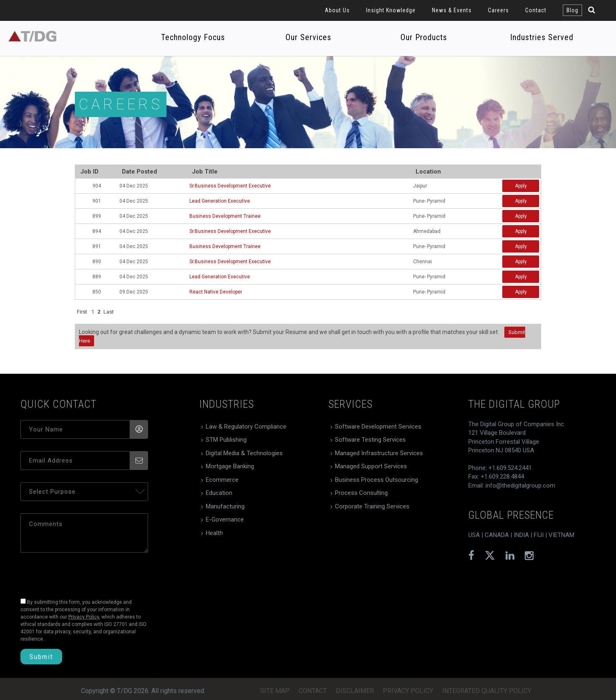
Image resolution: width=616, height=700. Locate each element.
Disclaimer (355, 691)
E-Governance (225, 519)
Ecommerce (222, 480)
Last (109, 312)
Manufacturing (225, 506)
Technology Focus (193, 37)
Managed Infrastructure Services (379, 453)
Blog (572, 10)
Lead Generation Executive (220, 201)
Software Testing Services (370, 440)
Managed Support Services (371, 466)
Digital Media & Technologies (244, 453)
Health (214, 533)
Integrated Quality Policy (487, 691)
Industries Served (542, 37)
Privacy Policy (408, 691)
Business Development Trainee (225, 216)
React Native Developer (216, 292)
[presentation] (76, 573)
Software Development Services (378, 427)
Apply (521, 186)
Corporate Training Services (372, 506)
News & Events (452, 10)
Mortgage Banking (230, 466)
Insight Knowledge (391, 10)
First (82, 312)
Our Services (308, 37)
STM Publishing (226, 440)
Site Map (275, 691)
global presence (511, 515)
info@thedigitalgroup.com (520, 485)
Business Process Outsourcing (377, 480)
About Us (337, 10)
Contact (536, 10)
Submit (41, 657)
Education (219, 493)
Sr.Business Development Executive (230, 186)
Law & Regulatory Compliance (246, 427)
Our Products (424, 37)
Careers (498, 10)
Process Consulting (361, 493)
